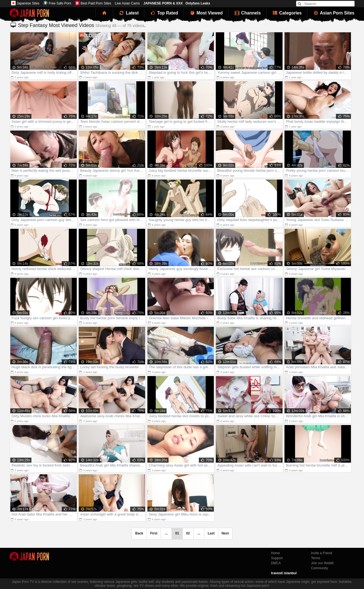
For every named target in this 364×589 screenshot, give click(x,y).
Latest (129, 13)
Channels (247, 13)
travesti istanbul (284, 573)
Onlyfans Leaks (198, 3)
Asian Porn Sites (334, 13)
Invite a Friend (322, 553)
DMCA (276, 563)
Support (277, 558)
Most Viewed (206, 13)
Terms (316, 558)
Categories (287, 13)
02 (188, 533)
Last (211, 533)
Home (276, 553)
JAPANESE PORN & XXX (163, 3)
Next (225, 533)
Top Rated (164, 13)
